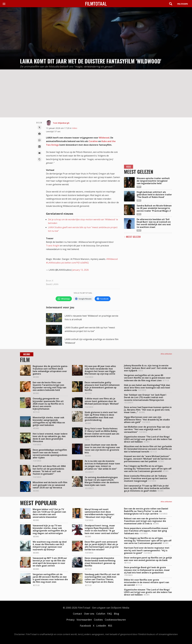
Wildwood (104, 138)
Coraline (93, 141)
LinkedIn (101, 626)
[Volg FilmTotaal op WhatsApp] (64, 299)
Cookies (98, 620)
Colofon (101, 614)
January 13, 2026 (80, 270)
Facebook (85, 626)
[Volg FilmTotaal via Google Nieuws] (83, 299)
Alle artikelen (166, 354)
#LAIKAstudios (53, 263)
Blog (116, 614)
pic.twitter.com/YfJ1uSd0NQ (75, 263)
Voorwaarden (84, 620)
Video (75, 128)
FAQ (110, 614)
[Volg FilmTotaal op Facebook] (103, 299)
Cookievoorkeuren (115, 620)
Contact (77, 614)
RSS (110, 626)
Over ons (89, 614)
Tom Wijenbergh (61, 123)
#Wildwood (112, 259)
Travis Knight (53, 246)
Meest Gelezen (133, 237)
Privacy (70, 620)
